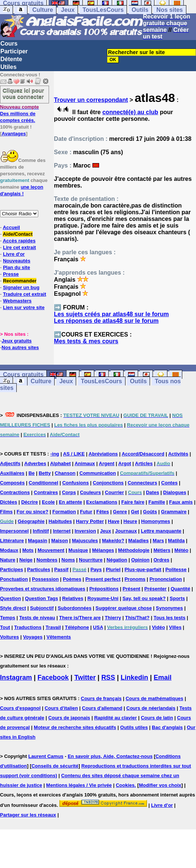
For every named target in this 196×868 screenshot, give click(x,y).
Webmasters (17, 301)
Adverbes (35, 463)
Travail (53, 627)
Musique (78, 550)
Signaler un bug (21, 287)
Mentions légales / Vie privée (79, 785)
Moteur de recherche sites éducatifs (75, 727)
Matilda (177, 541)
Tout (5, 627)
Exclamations (102, 502)
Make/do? (113, 541)
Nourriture (91, 560)
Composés (12, 483)
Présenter (156, 589)
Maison (60, 541)
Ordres (162, 560)
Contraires (46, 492)
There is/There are (80, 618)
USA (98, 627)
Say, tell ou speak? (144, 598)
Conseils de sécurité (55, 766)
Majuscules (85, 541)
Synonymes (169, 608)
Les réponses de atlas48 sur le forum (106, 321)
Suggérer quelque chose (124, 608)
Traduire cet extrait (24, 294)
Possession (45, 579)
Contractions (15, 492)
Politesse (176, 569)
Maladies (139, 541)
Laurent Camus (46, 756)
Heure (130, 521)
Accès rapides (19, 241)
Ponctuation (14, 579)
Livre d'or (14, 254)
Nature (8, 560)
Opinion (141, 560)
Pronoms (135, 579)
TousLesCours (103, 10)
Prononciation (166, 579)
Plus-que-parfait (143, 569)
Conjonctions (108, 483)
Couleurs (90, 492)
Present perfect (103, 579)
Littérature (12, 541)
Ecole (48, 502)
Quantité (181, 589)
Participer (14, 51)
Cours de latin (157, 718)
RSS (108, 677)
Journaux (126, 531)
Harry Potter (90, 521)
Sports (177, 598)
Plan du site (17, 267)
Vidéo (158, 627)
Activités (178, 454)
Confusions (76, 483)
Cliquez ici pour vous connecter (23, 93)
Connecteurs (142, 483)
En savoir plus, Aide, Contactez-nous (110, 756)
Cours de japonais (69, 718)
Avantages (14, 134)
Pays (96, 569)
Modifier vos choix (160, 785)
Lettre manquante (161, 531)
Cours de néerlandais (151, 708)
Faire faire (133, 502)
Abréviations (103, 454)
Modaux (9, 550)
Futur (86, 512)
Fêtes (102, 512)
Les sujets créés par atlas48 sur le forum (111, 314)
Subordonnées (74, 608)
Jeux (68, 10)
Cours (9, 44)
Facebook (53, 677)
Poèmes (72, 579)
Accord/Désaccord (143, 454)
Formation (64, 512)
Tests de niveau (37, 618)
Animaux (85, 463)
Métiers (162, 550)
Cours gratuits (23, 375)
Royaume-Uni (103, 598)
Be (32, 473)
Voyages (33, 637)
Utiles (9, 67)
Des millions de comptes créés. (19, 114)
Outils (140, 10)
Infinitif (41, 531)
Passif (61, 569)
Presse (11, 274)
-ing (55, 454)
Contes (169, 483)
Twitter (85, 677)
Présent (131, 589)
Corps (69, 492)
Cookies (125, 785)
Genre (120, 512)
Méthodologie (134, 550)
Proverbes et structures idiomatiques (43, 589)
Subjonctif (42, 608)
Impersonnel (14, 531)
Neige (26, 560)
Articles (144, 463)
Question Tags (41, 598)
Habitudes (60, 521)
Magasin (37, 541)
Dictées (9, 502)
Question (10, 598)
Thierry (113, 618)
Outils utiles (134, 727)
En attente (70, 502)
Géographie (31, 521)
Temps (8, 618)
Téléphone (77, 627)
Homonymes (156, 521)
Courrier (115, 492)
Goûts (150, 512)
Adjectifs (10, 463)
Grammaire (174, 512)
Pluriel (113, 569)
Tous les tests (170, 618)
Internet (62, 531)
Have (114, 521)
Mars (158, 541)
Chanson (65, 473)
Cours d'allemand (102, 708)
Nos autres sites (20, 347)
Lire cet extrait (19, 247)
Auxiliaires (12, 473)
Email (163, 677)
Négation (117, 560)
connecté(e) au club (130, 112)
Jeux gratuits (17, 341)
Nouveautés (17, 261)
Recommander (20, 281)
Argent (107, 463)
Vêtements (59, 637)
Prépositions (104, 589)
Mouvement (51, 550)
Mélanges (103, 550)
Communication (98, 473)
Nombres (47, 560)
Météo (182, 550)
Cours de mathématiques (154, 698)
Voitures (9, 637)
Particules (39, 569)
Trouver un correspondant (91, 100)
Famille (157, 502)
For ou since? (32, 512)
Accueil (11, 227)
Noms (68, 560)
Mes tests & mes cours (86, 341)
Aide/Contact (17, 234)
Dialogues (175, 492)
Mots (28, 550)
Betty (45, 473)
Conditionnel (43, 483)
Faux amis (181, 502)
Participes (12, 569)
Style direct (13, 608)
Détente (11, 59)
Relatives (73, 598)
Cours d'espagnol (20, 708)
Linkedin (134, 677)
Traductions (28, 627)
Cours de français (101, 698)
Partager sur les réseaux (28, 815)
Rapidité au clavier (116, 718)
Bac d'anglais (167, 727)
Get (135, 512)
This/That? (137, 618)
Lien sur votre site (24, 307)
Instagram (16, 677)
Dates (152, 492)
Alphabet (61, 463)
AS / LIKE (74, 454)
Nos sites (169, 10)
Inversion (85, 531)
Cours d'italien (61, 708)
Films (6, 512)
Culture (43, 10)
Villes (175, 627)
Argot (125, 463)
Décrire (30, 502)
